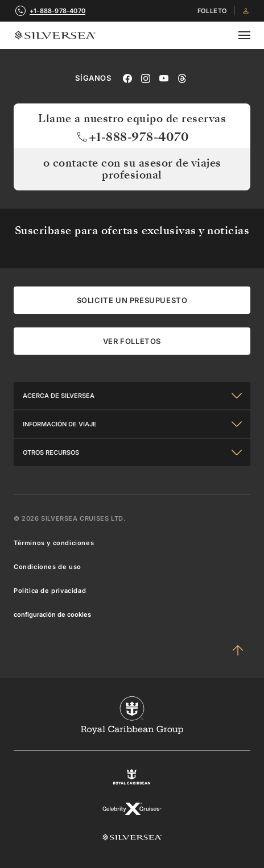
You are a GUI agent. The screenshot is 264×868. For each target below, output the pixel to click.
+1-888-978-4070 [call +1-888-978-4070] (57, 11)
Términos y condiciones (54, 543)
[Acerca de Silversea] (132, 396)
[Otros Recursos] (132, 452)
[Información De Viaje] (132, 424)
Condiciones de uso (48, 567)
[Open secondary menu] (244, 35)
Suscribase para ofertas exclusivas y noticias (132, 231)
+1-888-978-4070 (132, 137)
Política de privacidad (50, 591)
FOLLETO (212, 11)
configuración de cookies (52, 614)
